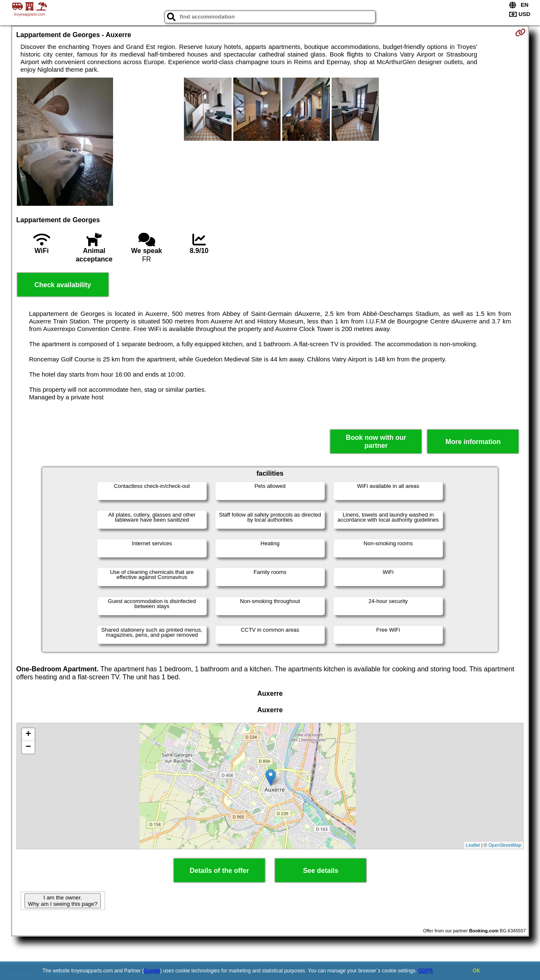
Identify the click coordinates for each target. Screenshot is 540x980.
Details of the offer (219, 871)
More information (473, 442)
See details (321, 871)
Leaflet (473, 845)
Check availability (62, 285)
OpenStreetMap (505, 845)
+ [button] (28, 735)
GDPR (425, 971)
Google (152, 971)
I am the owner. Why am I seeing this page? (62, 901)
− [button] (28, 747)
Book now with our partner (376, 442)
